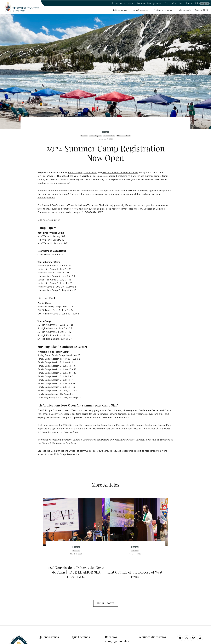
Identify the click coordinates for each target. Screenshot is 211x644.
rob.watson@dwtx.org (66, 212)
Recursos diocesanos (152, 637)
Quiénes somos (49, 637)
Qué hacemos (81, 637)
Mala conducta (184, 10)
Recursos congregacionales (117, 639)
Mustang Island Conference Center (120, 172)
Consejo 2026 (201, 10)
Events (105, 132)
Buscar (189, 3)
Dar (167, 3)
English (204, 3)
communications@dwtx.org (94, 451)
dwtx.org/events (47, 176)
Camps (84, 136)
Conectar (177, 3)
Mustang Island (124, 136)
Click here (43, 220)
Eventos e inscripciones (149, 3)
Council (76, 551)
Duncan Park (109, 136)
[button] (121, 10)
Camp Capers (95, 136)
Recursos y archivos (123, 3)
